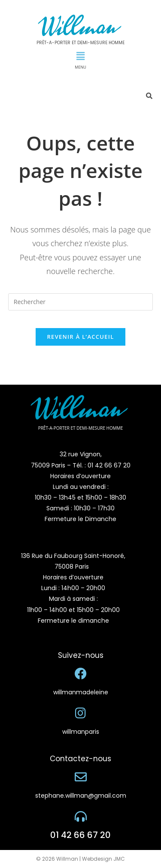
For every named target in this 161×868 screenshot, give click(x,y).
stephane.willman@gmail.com (81, 796)
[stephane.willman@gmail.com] (81, 777)
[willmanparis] (81, 713)
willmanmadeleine (81, 692)
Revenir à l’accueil (80, 337)
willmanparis (81, 732)
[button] (80, 56)
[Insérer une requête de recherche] (81, 302)
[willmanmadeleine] (81, 674)
